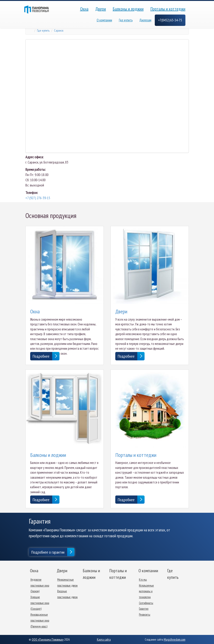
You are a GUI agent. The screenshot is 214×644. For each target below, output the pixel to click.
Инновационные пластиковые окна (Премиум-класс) (40, 620)
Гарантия (144, 609)
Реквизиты (145, 615)
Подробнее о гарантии (48, 552)
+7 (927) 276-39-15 (38, 198)
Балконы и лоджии (128, 9)
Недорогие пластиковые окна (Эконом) (40, 585)
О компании (104, 20)
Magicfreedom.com (175, 639)
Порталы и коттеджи (168, 9)
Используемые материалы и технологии (146, 591)
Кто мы (143, 580)
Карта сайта (104, 639)
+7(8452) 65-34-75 (170, 20)
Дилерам (145, 20)
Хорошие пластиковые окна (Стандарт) (40, 603)
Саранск (59, 30)
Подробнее (41, 356)
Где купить (126, 20)
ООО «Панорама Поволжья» (48, 639)
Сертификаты (146, 603)
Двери (101, 9)
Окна (84, 9)
